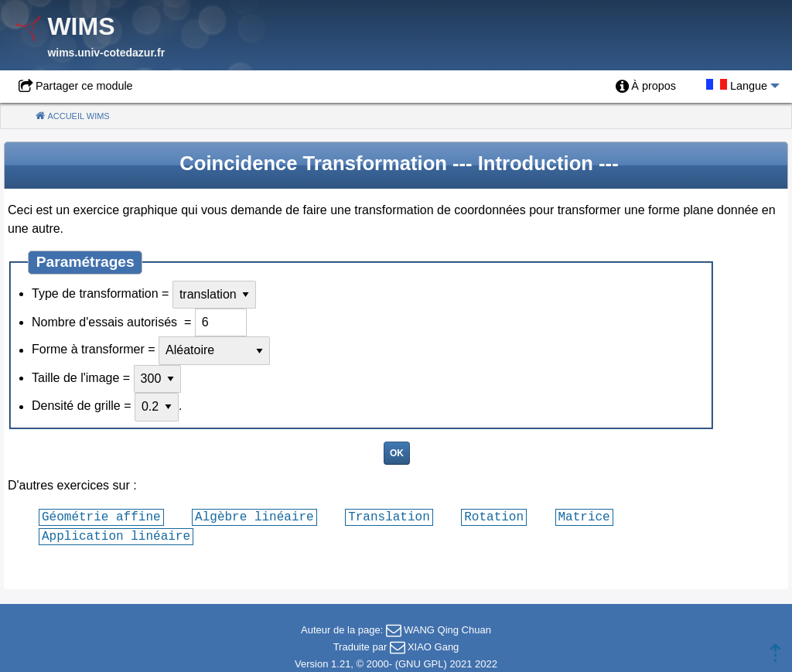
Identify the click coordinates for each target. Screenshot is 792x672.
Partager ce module (84, 86)
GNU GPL (421, 664)
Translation (389, 517)
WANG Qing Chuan (447, 630)
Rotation (494, 517)
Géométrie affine (101, 517)
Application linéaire (116, 536)
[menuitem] (646, 87)
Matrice (584, 517)
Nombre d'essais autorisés (106, 322)
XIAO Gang (433, 647)
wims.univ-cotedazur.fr (106, 53)
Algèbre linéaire (254, 517)
